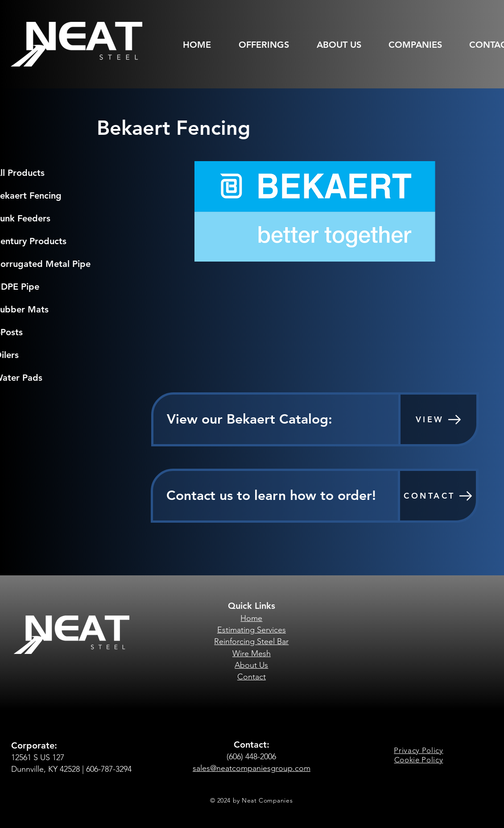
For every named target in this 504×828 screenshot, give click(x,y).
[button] (270, 45)
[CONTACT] (438, 496)
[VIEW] (438, 419)
